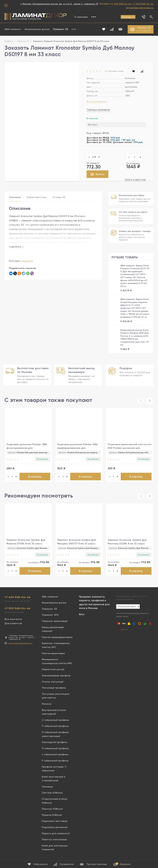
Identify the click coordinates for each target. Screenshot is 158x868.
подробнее (16, 247)
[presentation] (141, 401)
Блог (82, 616)
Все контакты (13, 621)
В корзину (35, 477)
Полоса (47, 705)
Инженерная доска (37, 29)
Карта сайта (122, 618)
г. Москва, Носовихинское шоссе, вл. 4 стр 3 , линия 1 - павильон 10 (59, 4)
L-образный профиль (55, 756)
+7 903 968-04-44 (143, 4)
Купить (98, 175)
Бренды (128, 17)
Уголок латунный (53, 683)
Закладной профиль (55, 744)
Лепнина (47, 788)
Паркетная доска (53, 671)
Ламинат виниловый (55, 623)
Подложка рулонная (55, 829)
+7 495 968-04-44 (121, 4)
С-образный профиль (56, 721)
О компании (81, 17)
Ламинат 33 (61, 29)
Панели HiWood (52, 817)
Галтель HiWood (52, 794)
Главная (9, 42)
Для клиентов (13, 625)
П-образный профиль (55, 750)
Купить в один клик (136, 180)
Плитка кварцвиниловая (57, 639)
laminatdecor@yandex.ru (140, 8)
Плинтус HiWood (52, 810)
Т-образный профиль (55, 728)
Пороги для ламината (56, 835)
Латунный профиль (54, 689)
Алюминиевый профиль (56, 677)
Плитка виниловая (53, 655)
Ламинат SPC (50, 617)
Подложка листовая (55, 823)
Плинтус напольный (54, 841)
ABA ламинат (13, 29)
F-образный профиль (55, 762)
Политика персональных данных (132, 615)
